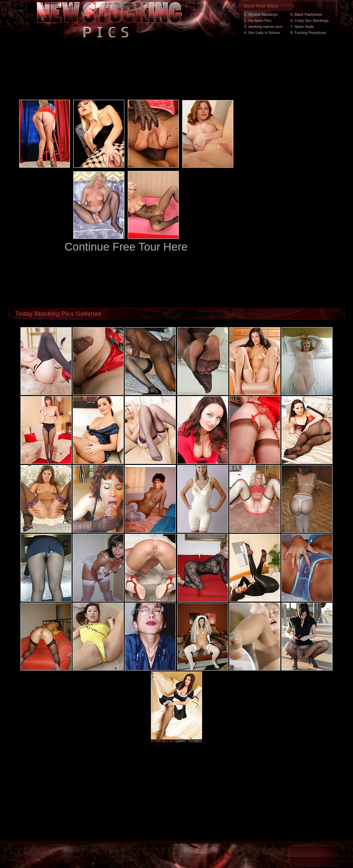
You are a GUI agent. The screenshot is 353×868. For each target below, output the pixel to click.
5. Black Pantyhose (306, 14)
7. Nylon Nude (302, 27)
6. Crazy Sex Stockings (310, 20)
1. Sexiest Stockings (261, 14)
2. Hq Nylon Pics (258, 20)
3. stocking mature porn (263, 27)
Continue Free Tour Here (126, 247)
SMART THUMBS (188, 741)
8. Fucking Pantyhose (308, 33)
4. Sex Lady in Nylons (262, 33)
